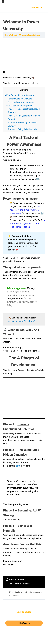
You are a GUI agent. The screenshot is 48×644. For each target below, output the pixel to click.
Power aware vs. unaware (20, 99)
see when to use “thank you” (22, 321)
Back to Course (24, 612)
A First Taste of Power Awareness (20, 95)
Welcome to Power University (30, 35)
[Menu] (3, 1)
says (18, 466)
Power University (12, 35)
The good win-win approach (21, 102)
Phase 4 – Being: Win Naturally (22, 129)
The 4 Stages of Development (18, 106)
